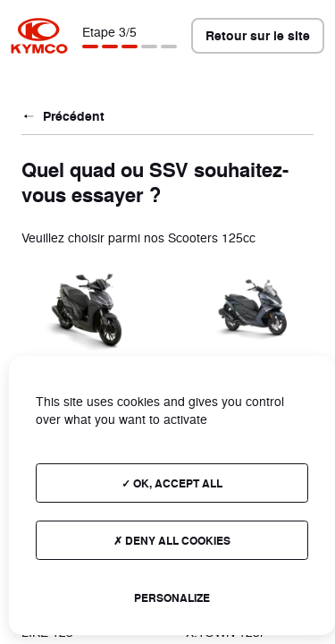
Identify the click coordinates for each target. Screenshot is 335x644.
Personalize (172, 597)
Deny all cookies (172, 540)
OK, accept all (172, 483)
